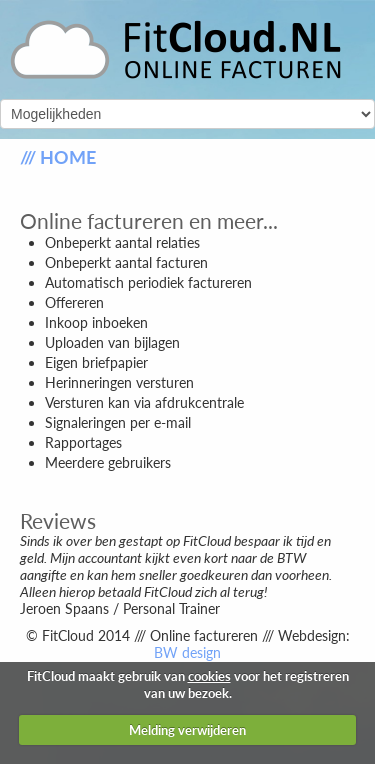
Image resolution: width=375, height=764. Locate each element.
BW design (187, 652)
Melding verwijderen (187, 730)
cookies (209, 676)
